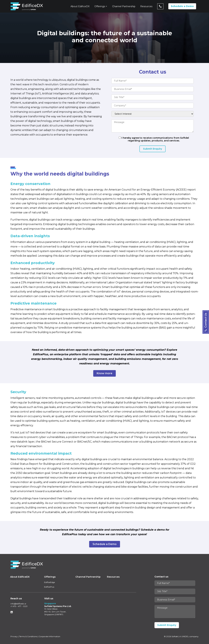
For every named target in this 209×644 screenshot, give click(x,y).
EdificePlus (49, 587)
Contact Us (206, 322)
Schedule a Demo (182, 6)
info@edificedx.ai (18, 604)
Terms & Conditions (28, 636)
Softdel (175, 636)
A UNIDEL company (189, 636)
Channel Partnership (124, 6)
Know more (104, 373)
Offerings (100, 6)
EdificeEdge (49, 582)
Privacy (14, 636)
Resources (146, 6)
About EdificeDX (80, 6)
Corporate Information (49, 636)
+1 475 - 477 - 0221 (19, 606)
